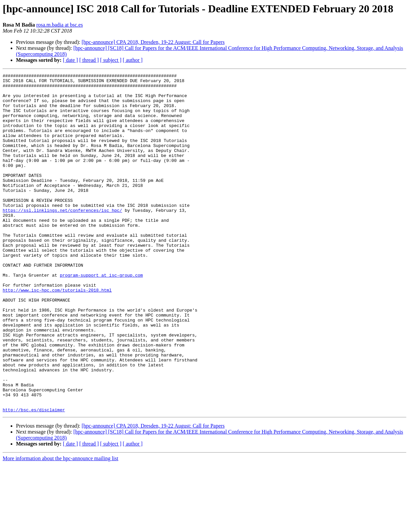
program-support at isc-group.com (102, 316)
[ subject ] (111, 60)
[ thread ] (89, 60)
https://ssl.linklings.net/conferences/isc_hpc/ (62, 238)
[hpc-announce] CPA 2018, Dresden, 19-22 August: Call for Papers (153, 42)
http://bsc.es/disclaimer (34, 477)
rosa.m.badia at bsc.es (60, 25)
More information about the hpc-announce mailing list (60, 526)
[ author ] (133, 60)
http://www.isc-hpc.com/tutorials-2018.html (57, 334)
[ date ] (70, 60)
